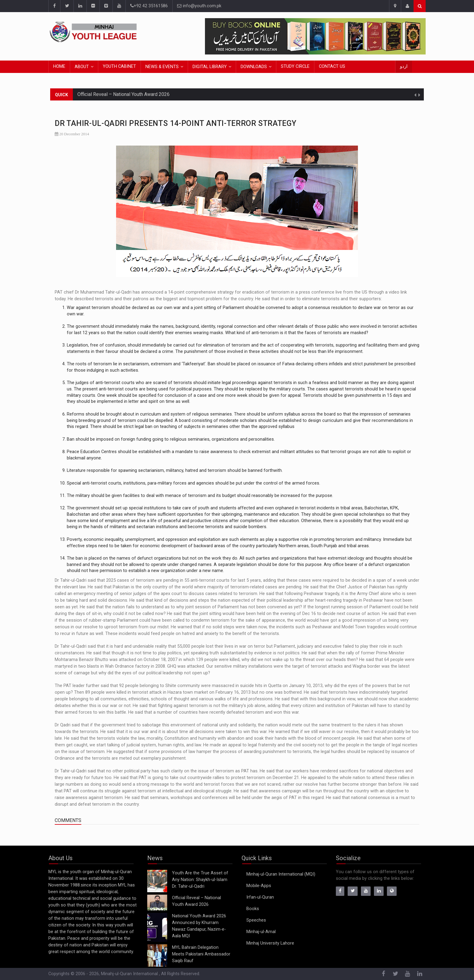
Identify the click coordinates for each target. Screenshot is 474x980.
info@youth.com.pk (199, 6)
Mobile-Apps (259, 886)
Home (59, 66)
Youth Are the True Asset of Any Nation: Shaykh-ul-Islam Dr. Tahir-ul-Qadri (200, 880)
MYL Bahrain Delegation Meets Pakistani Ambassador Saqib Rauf (201, 954)
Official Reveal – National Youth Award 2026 (123, 94)
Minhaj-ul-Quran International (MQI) (281, 874)
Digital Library (210, 67)
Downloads (254, 67)
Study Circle (295, 66)
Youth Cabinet (119, 66)
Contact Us (332, 66)
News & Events (162, 67)
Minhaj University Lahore (270, 943)
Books (253, 909)
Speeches (256, 920)
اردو (404, 66)
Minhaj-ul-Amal (261, 932)
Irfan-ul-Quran (260, 897)
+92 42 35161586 (149, 6)
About (82, 67)
